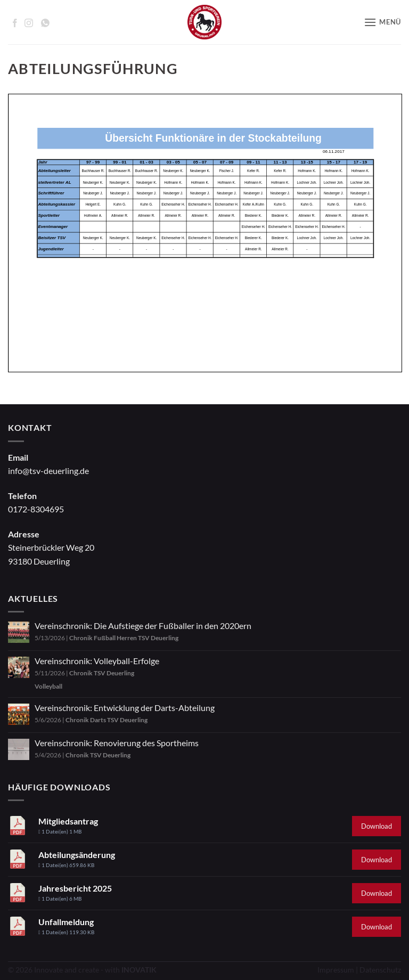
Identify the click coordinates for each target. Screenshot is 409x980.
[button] (382, 22)
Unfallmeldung (66, 922)
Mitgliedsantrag (68, 821)
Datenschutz (380, 970)
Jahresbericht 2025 (75, 888)
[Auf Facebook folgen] (15, 23)
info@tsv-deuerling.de (48, 471)
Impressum (336, 970)
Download (377, 826)
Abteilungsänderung (77, 855)
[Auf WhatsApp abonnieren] (45, 23)
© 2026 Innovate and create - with (82, 970)
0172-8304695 (36, 509)
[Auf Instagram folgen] (29, 23)
